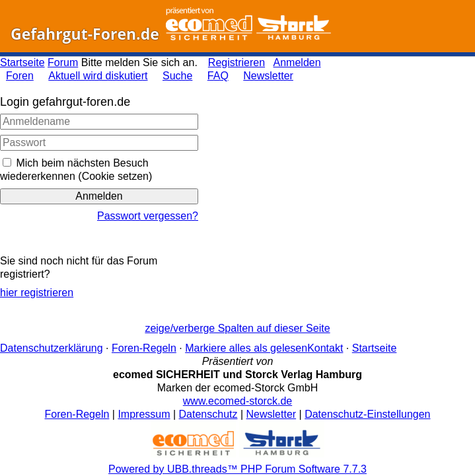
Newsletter (268, 76)
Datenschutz (208, 414)
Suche (177, 76)
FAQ (218, 76)
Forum (63, 62)
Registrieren (237, 62)
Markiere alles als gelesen (246, 348)
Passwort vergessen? (148, 216)
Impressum (144, 414)
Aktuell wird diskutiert (98, 76)
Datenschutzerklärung (52, 348)
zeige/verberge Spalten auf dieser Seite (237, 328)
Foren (20, 76)
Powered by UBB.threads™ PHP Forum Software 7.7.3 (237, 469)
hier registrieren (37, 293)
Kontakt (325, 348)
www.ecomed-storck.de (237, 401)
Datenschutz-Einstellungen (367, 414)
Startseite (22, 62)
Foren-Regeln (144, 348)
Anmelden (297, 62)
